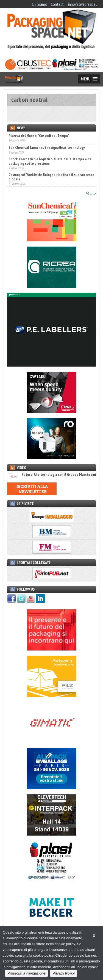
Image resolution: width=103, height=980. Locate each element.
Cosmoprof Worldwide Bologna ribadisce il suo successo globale (51, 177)
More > (91, 194)
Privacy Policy (64, 973)
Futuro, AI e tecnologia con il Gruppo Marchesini (51, 475)
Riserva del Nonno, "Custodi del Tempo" (39, 136)
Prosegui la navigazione (26, 973)
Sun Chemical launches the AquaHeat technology (47, 147)
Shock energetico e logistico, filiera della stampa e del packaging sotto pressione (51, 161)
